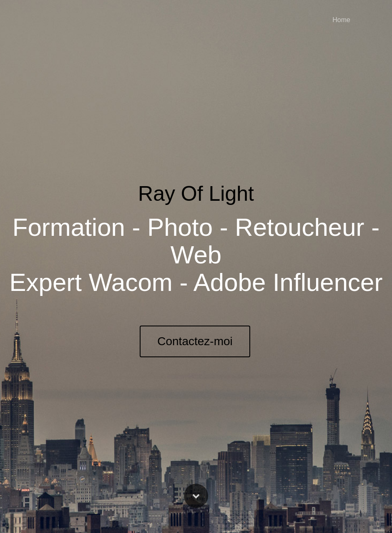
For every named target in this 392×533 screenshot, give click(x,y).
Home (341, 20)
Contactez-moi (195, 341)
